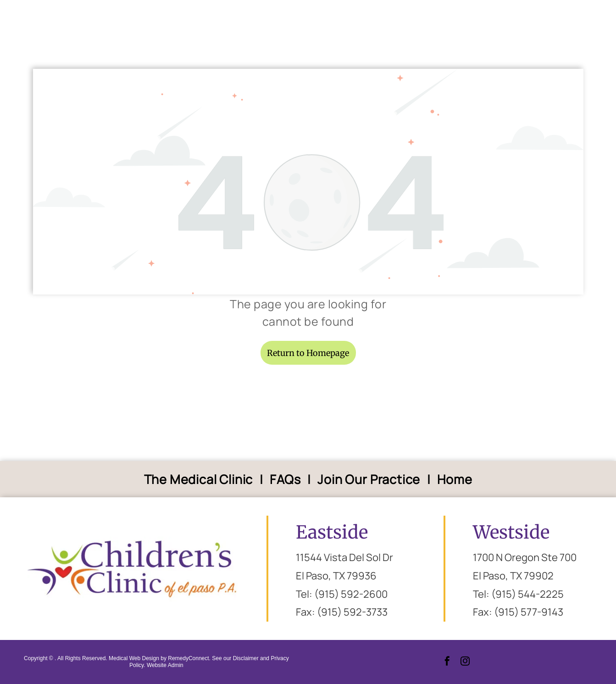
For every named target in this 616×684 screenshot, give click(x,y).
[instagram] (465, 662)
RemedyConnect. (189, 658)
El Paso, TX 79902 (513, 576)
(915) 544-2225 (527, 594)
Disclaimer (246, 658)
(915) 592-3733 (352, 612)
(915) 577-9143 (529, 612)
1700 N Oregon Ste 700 (525, 557)
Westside (511, 532)
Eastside (332, 532)
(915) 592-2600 (351, 594)
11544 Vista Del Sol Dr (344, 557)
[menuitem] (200, 479)
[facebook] (447, 662)
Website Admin (165, 665)
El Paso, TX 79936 (336, 576)
